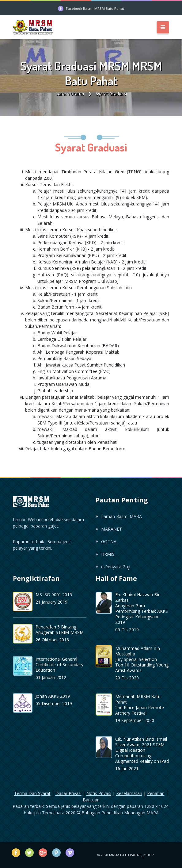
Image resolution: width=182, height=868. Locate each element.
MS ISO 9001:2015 (54, 595)
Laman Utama (70, 93)
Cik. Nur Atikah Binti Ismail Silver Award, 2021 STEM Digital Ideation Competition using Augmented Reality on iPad (142, 750)
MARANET (109, 529)
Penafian (156, 793)
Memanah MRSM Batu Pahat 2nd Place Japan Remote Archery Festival (140, 705)
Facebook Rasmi (95, 8)
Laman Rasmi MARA (119, 516)
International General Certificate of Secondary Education (59, 664)
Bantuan (91, 800)
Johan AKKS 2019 (53, 696)
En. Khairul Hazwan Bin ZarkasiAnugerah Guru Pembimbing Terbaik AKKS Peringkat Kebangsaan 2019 (142, 608)
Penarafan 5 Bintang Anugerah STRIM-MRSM (60, 630)
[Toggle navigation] (163, 27)
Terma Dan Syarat (32, 793)
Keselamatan (129, 793)
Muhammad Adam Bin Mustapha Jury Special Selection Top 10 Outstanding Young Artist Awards (142, 659)
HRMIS (105, 554)
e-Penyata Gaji (113, 567)
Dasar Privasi (68, 793)
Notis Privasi (99, 793)
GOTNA (106, 542)
